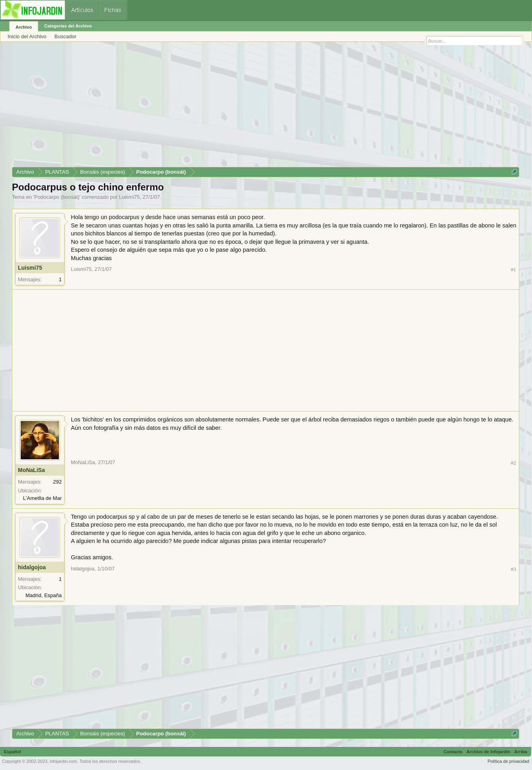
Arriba (521, 752)
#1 (513, 269)
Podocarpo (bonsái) (57, 197)
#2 (513, 463)
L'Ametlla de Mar (42, 498)
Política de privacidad (508, 761)
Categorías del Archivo (68, 26)
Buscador (66, 36)
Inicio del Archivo (27, 36)
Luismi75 (129, 197)
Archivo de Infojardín (489, 752)
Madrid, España (44, 595)
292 (57, 482)
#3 (513, 569)
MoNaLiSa (31, 470)
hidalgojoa (32, 567)
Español (13, 752)
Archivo (24, 27)
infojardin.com (63, 761)
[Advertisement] (251, 107)
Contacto (453, 752)
